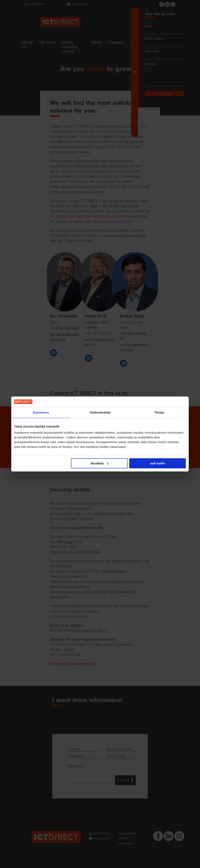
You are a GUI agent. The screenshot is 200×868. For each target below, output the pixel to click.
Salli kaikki (157, 463)
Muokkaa (100, 463)
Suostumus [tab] (41, 412)
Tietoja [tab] (159, 412)
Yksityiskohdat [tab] (100, 412)
